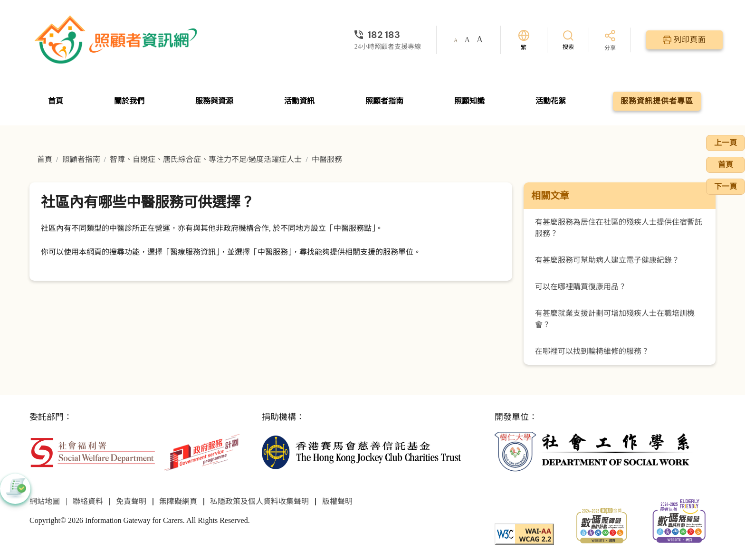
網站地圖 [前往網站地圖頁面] (45, 501)
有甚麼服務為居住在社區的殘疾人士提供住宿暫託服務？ (619, 228)
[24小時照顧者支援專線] (388, 35)
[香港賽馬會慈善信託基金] (361, 451)
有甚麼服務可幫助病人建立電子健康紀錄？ (607, 260)
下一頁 (726, 186)
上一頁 (726, 143)
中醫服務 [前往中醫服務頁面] (327, 159)
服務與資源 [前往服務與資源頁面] (214, 101)
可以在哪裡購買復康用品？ (581, 287)
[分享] (610, 41)
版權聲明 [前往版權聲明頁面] (337, 501)
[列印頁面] (684, 40)
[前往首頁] (117, 40)
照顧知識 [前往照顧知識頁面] (469, 101)
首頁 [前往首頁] (56, 101)
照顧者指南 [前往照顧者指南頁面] (384, 101)
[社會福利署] (92, 451)
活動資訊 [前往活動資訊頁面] (299, 101)
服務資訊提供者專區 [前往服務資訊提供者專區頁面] (657, 101)
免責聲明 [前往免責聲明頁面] (131, 501)
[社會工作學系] (594, 451)
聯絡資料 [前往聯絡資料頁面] (88, 501)
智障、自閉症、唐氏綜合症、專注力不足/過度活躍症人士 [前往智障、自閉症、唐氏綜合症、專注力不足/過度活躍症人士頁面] (206, 159)
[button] (15, 489)
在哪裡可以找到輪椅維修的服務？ (592, 351)
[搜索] (568, 40)
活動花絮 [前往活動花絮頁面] (551, 101)
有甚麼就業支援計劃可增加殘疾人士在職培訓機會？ (615, 319)
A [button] (456, 40)
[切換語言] (524, 40)
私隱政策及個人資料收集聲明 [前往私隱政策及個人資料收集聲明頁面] (259, 501)
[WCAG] (524, 533)
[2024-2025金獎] (602, 525)
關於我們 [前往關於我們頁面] (129, 101)
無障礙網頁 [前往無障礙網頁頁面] (178, 501)
